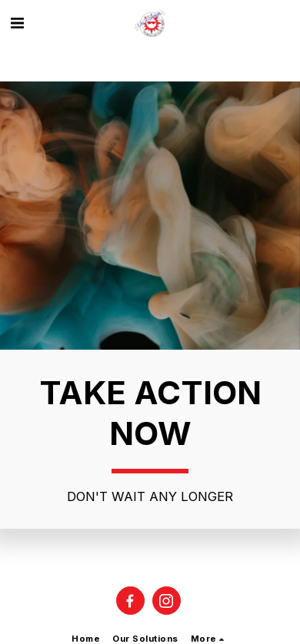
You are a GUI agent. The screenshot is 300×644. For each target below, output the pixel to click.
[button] (17, 23)
